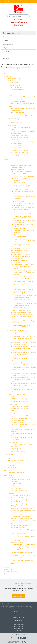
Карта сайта (8, 569)
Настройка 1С (12, 465)
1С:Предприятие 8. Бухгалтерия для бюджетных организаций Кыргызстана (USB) (25, 305)
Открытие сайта (15, 120)
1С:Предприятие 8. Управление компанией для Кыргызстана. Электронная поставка (20, 250)
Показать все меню (19, 617)
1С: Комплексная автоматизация (21, 486)
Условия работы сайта (11, 572)
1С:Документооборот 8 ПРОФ (20, 260)
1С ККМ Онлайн (8, 44)
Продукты (6, 41)
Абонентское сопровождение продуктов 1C (19, 584)
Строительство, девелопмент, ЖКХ (24, 176)
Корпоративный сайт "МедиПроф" (21, 418)
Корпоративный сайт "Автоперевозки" (22, 427)
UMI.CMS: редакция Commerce (20, 411)
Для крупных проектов (18, 167)
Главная (7, 74)
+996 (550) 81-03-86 (18, 625)
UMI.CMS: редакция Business (19, 408)
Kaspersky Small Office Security (20, 401)
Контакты (6, 58)
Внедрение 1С (12, 468)
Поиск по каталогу (10, 574)
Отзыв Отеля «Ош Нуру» (18, 101)
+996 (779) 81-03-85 (18, 627)
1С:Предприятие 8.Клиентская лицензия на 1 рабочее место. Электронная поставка (23, 338)
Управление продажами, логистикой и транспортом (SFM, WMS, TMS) (24, 231)
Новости (10, 478)
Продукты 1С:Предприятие (16, 161)
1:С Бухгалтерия (16, 263)
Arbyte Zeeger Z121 (16, 449)
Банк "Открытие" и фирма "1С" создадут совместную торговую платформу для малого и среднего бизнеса (23, 532)
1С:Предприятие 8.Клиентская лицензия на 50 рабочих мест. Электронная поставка (23, 379)
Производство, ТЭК (20, 174)
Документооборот (19, 205)
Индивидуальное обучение (16, 473)
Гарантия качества (16, 87)
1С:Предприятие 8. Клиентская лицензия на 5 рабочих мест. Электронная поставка (23, 348)
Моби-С (13, 397)
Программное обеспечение (16, 395)
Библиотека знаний (14, 78)
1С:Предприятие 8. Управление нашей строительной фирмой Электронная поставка (23, 317)
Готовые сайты (12, 414)
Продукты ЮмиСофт (14, 404)
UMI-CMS (27, 643)
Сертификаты (12, 125)
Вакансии (10, 80)
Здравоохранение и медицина (23, 192)
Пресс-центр (7, 55)
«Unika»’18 (22, 641)
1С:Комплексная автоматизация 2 (21, 310)
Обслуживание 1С (13, 463)
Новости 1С (11, 494)
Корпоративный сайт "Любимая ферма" (23, 425)
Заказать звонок (18, 25)
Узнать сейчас (18, 596)
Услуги (5, 48)
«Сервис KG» (5, 604)
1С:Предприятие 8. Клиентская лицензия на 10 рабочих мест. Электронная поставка (23, 359)
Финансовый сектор (20, 183)
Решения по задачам (17, 201)
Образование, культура (21, 189)
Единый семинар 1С (17, 484)
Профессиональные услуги (22, 194)
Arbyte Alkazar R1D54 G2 (18, 451)
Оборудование (12, 443)
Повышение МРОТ (16, 488)
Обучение (6, 51)
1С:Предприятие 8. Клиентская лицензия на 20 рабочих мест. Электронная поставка (23, 369)
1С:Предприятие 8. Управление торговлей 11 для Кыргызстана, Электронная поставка (20, 256)
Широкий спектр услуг (18, 90)
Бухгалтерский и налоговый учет (24, 203)
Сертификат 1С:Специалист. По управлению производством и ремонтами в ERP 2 (20, 138)
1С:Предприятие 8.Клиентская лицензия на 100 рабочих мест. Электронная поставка (23, 390)
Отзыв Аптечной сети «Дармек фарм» (22, 103)
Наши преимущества (14, 85)
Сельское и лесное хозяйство (23, 172)
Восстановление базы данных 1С (21, 491)
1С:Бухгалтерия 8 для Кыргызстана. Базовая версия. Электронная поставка (25, 267)
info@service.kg (19, 628)
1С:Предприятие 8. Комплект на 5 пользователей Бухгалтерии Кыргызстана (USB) (24, 291)
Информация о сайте (17, 122)
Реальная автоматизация (15, 461)
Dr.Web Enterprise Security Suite (20, 399)
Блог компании (12, 118)
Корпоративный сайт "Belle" (19, 416)
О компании (7, 37)
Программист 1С (16, 82)
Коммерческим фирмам (18, 163)
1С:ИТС (10, 458)
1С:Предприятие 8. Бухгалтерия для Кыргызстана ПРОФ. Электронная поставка (25, 273)
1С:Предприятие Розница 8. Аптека (21, 312)
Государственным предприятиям (21, 165)
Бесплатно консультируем (19, 92)
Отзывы (10, 95)
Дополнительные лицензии (16, 330)
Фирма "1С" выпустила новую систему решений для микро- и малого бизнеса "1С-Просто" (23, 562)
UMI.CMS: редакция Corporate (20, 406)
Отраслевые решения (17, 170)
